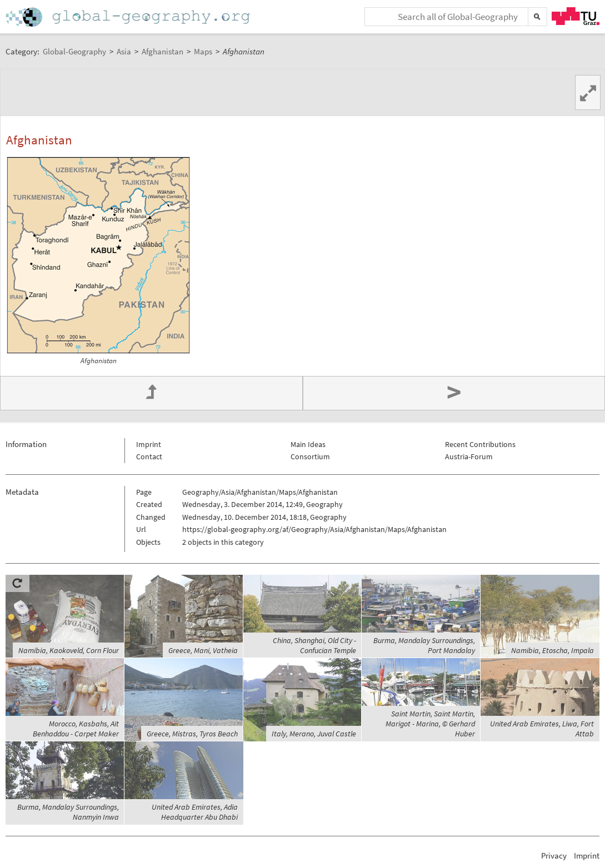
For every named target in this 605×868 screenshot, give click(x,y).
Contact (149, 456)
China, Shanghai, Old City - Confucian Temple (314, 645)
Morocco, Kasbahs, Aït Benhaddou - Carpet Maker (76, 729)
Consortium (310, 456)
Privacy (554, 856)
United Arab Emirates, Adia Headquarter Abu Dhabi (195, 812)
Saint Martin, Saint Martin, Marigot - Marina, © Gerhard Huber (430, 724)
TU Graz (576, 16)
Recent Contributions (480, 444)
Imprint (149, 444)
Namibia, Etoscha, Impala (552, 650)
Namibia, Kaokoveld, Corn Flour (69, 650)
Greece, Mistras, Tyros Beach (192, 734)
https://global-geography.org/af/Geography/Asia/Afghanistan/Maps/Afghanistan (314, 529)
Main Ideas (308, 444)
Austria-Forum (469, 456)
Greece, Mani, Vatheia (203, 650)
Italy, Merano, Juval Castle (314, 734)
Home (129, 17)
